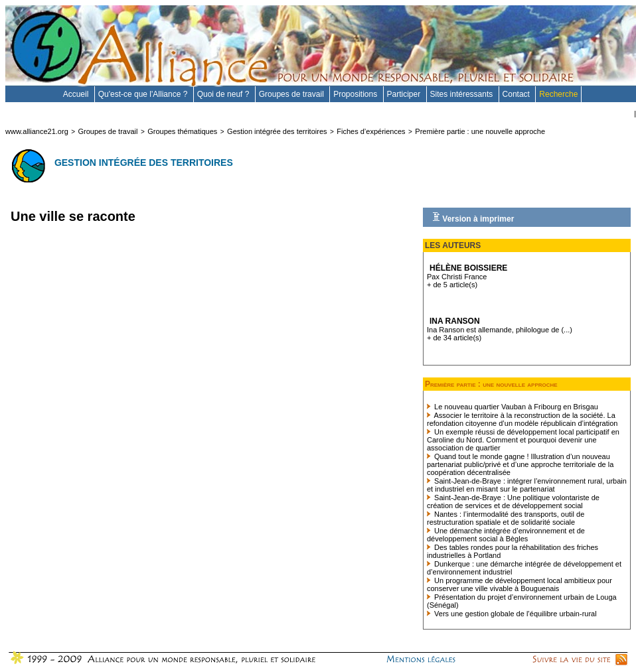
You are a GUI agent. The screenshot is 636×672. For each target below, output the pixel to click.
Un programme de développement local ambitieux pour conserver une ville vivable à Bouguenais (519, 584)
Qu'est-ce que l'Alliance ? (144, 94)
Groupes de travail (292, 94)
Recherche (558, 94)
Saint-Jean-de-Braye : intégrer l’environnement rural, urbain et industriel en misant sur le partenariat (527, 485)
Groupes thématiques (182, 131)
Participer (405, 94)
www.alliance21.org (37, 131)
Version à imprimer (473, 218)
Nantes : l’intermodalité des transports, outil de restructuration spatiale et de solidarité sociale (506, 518)
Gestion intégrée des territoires (277, 131)
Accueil (77, 94)
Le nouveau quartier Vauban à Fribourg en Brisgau (513, 407)
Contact (517, 94)
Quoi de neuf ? (224, 94)
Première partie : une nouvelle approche (480, 131)
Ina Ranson (455, 321)
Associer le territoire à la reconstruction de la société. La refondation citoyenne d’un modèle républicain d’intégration (522, 419)
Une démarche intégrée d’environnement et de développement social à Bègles (506, 535)
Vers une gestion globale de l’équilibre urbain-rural (512, 614)
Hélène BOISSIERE (468, 268)
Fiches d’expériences (371, 131)
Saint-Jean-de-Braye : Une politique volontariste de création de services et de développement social (513, 502)
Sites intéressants (463, 94)
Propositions (356, 94)
